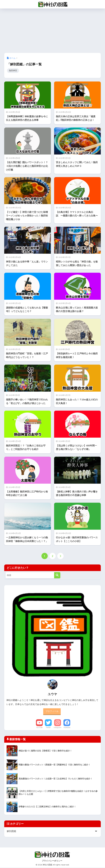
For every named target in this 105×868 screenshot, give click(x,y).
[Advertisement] (52, 29)
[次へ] (60, 556)
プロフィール (52, 712)
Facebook (67, 728)
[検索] (57, 575)
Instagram (58, 728)
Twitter (48, 728)
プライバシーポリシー (52, 861)
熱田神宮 (13, 71)
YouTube (39, 728)
